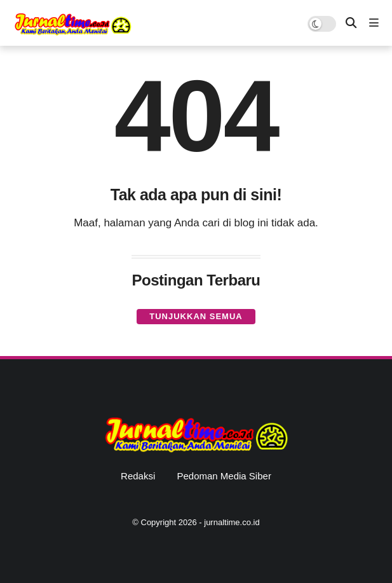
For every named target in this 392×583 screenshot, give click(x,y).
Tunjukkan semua (196, 316)
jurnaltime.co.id (232, 522)
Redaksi (138, 476)
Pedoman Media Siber (224, 476)
